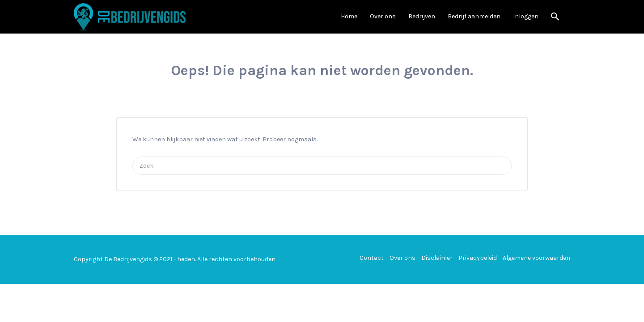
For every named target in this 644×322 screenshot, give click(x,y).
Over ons (383, 16)
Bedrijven (422, 16)
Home (349, 16)
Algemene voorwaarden (536, 258)
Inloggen (526, 16)
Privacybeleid (478, 258)
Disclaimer (437, 258)
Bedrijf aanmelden (474, 16)
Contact (372, 258)
